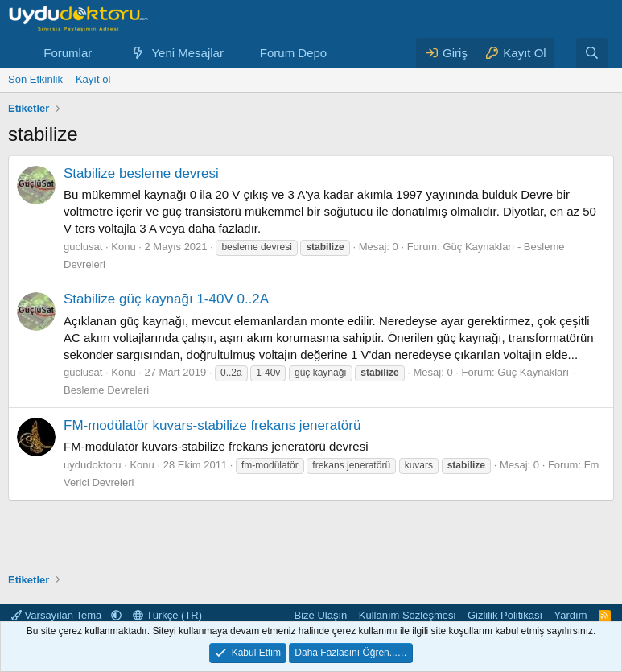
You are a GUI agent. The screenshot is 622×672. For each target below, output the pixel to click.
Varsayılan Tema (58, 615)
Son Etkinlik (35, 79)
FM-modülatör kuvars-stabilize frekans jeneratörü (212, 425)
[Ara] (592, 53)
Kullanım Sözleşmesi (408, 615)
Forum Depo (293, 53)
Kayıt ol (93, 79)
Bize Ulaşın (321, 615)
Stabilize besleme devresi (141, 173)
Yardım (571, 615)
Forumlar (68, 53)
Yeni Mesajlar (187, 53)
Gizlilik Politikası (505, 615)
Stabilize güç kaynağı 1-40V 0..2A (166, 299)
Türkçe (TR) (167, 615)
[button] (105, 53)
